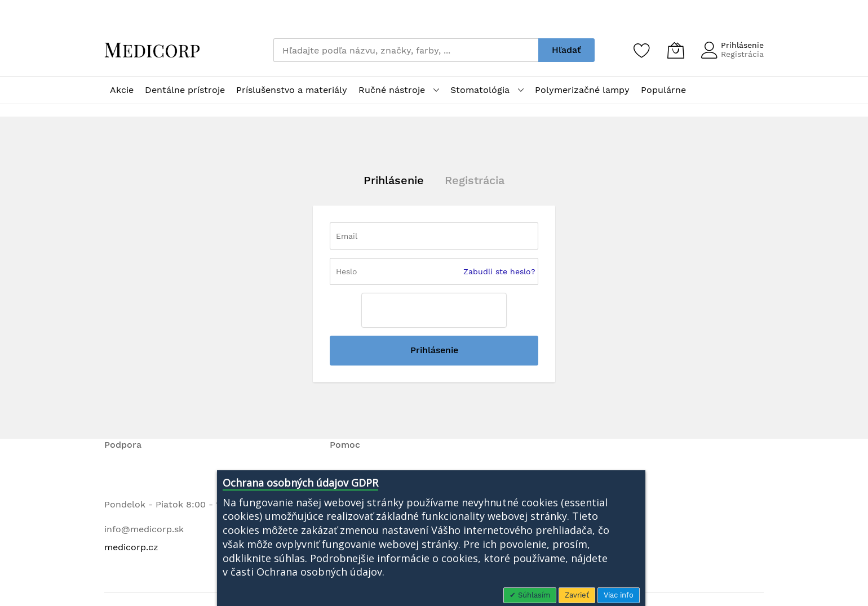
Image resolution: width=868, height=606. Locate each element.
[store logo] (152, 50)
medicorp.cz (131, 547)
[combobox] (406, 50)
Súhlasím (533, 595)
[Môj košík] (676, 50)
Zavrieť (577, 595)
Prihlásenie (742, 45)
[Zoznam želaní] (642, 50)
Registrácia (742, 54)
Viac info (619, 595)
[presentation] (434, 310)
